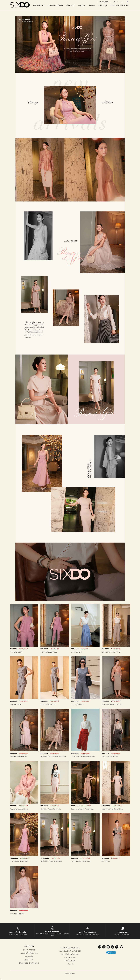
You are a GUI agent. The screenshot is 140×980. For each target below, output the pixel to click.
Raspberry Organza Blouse (19, 809)
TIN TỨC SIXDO (70, 958)
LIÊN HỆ (70, 964)
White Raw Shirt (77, 652)
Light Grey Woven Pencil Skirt (112, 704)
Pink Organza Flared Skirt (18, 757)
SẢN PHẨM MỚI (39, 6)
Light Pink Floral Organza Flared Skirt (53, 757)
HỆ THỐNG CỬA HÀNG (70, 954)
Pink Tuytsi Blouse (16, 652)
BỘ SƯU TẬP (103, 6)
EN (121, 2)
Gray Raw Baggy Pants (48, 704)
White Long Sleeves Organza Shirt (83, 757)
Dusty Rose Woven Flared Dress (82, 809)
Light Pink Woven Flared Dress (51, 861)
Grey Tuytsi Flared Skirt (110, 757)
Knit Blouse (106, 861)
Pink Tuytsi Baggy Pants (49, 652)
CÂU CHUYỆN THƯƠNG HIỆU (70, 951)
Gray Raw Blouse (16, 704)
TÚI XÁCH (92, 6)
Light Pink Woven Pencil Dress (112, 809)
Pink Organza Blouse (17, 914)
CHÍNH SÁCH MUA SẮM (70, 948)
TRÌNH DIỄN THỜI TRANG (120, 6)
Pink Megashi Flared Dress (19, 861)
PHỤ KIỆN (82, 6)
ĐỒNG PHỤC (70, 6)
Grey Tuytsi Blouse (78, 704)
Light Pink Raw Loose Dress (81, 861)
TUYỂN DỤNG (70, 961)
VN (114, 2)
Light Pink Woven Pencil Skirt (51, 809)
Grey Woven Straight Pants (111, 652)
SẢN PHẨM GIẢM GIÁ (55, 6)
